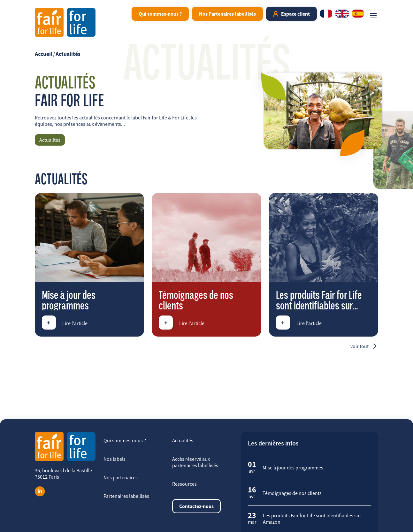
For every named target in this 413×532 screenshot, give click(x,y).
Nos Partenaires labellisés (227, 14)
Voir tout (359, 346)
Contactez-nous (196, 506)
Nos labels (115, 459)
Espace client (295, 14)
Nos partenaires (121, 477)
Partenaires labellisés (126, 496)
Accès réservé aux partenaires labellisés (195, 462)
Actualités (68, 54)
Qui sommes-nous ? (160, 14)
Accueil (44, 54)
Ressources (184, 484)
